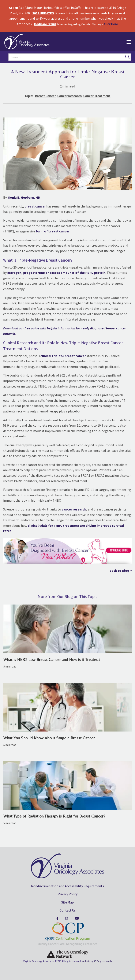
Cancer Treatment (97, 96)
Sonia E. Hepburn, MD (24, 197)
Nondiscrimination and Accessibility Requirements (67, 886)
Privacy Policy (68, 894)
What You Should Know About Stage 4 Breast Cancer (49, 738)
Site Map (67, 902)
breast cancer (35, 206)
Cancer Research (70, 96)
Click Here (111, 24)
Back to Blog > (121, 571)
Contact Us (68, 910)
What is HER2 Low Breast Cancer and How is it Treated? (52, 659)
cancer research (74, 509)
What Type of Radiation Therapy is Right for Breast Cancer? (54, 816)
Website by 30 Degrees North (97, 961)
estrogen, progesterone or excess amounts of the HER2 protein (56, 273)
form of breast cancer (53, 231)
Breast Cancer (45, 96)
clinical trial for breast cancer (63, 356)
